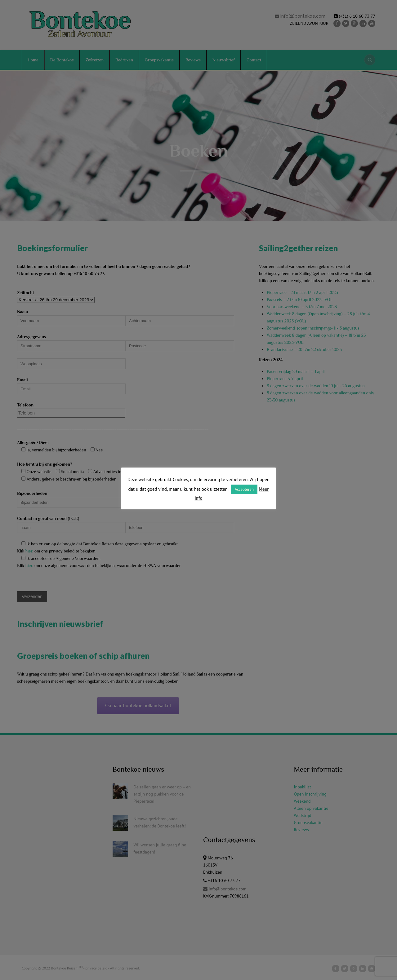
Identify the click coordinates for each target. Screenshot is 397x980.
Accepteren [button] (244, 489)
